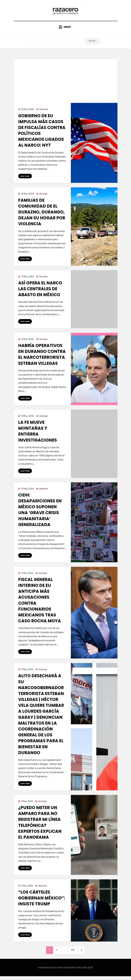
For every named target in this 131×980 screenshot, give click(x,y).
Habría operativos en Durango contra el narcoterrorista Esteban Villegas (42, 357)
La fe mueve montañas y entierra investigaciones (38, 434)
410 (75, 953)
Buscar (92, 43)
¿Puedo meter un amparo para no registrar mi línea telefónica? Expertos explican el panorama (40, 825)
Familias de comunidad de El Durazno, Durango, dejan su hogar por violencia (42, 214)
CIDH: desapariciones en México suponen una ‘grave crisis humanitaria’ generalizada (40, 512)
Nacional (44, 111)
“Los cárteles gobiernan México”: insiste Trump (42, 901)
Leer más (25, 178)
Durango (43, 196)
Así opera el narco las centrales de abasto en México (40, 291)
